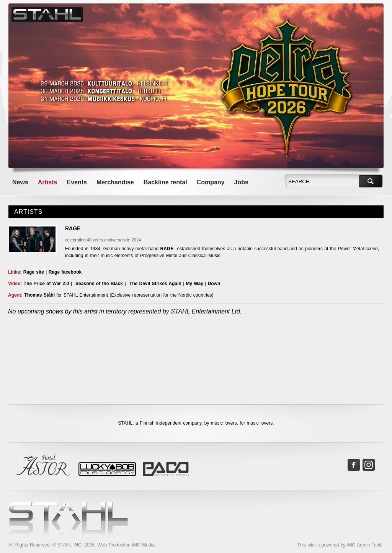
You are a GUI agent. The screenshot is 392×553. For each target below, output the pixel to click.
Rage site (34, 272)
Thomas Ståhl (39, 295)
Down (214, 284)
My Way (195, 284)
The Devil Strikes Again (155, 284)
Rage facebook (65, 272)
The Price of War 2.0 (46, 284)
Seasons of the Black (99, 284)
